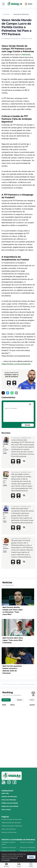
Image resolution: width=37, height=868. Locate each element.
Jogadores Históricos (9, 848)
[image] (30, 404)
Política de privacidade (10, 803)
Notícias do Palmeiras (9, 797)
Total (32, 700)
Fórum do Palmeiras (9, 800)
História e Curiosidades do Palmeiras (18, 840)
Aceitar (31, 857)
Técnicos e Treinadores (28, 848)
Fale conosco (6, 809)
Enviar (28, 425)
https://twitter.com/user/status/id (16, 364)
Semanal (6, 700)
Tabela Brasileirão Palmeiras (11, 823)
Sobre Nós (5, 793)
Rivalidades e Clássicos (28, 851)
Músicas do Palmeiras (9, 832)
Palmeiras (26, 55)
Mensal (20, 700)
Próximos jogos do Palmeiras (12, 819)
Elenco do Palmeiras (9, 829)
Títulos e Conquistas (27, 842)
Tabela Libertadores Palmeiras (12, 826)
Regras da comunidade (10, 806)
